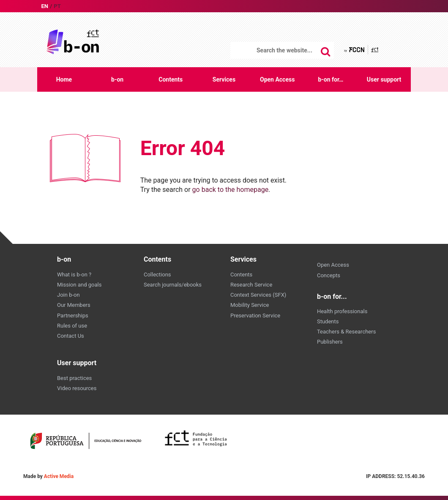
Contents (171, 79)
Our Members (74, 305)
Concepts (329, 275)
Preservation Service (255, 316)
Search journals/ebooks (173, 285)
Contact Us (71, 336)
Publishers (330, 342)
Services (224, 79)
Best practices (74, 378)
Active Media (59, 476)
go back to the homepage (231, 190)
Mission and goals (79, 285)
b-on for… (331, 79)
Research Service (251, 285)
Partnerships (73, 316)
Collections (157, 275)
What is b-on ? (74, 275)
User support (384, 79)
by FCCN (362, 50)
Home (64, 79)
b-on (117, 79)
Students (328, 321)
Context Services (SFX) (258, 295)
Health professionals (342, 311)
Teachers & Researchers (346, 332)
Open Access (277, 79)
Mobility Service (250, 305)
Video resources (77, 388)
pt (57, 6)
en (45, 6)
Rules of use (72, 326)
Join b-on (68, 295)
